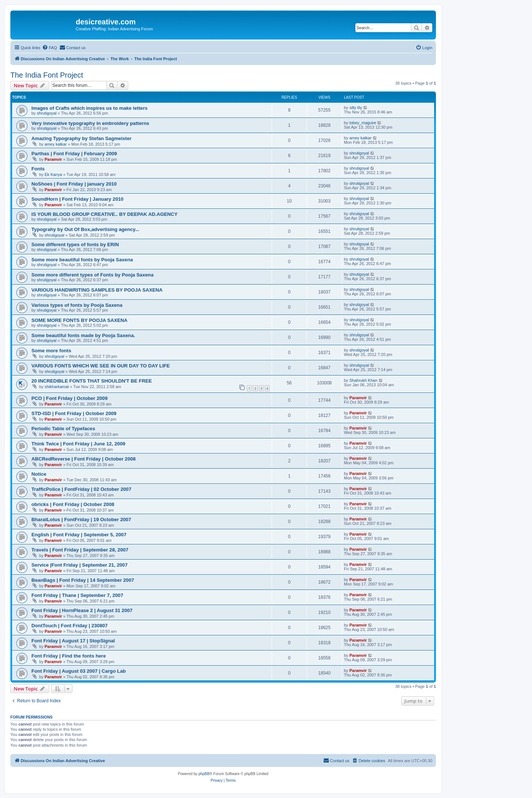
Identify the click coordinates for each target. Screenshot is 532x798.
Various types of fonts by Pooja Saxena (77, 305)
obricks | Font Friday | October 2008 (73, 504)
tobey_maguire (363, 123)
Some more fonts (51, 351)
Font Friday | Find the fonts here (69, 656)
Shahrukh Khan (364, 380)
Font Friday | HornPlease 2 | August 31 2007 (82, 610)
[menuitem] (50, 48)
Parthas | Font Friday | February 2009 (74, 154)
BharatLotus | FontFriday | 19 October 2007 (81, 519)
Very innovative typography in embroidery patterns (90, 123)
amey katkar (56, 144)
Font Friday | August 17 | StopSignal (73, 641)
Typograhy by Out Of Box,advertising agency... (85, 229)
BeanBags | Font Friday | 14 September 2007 (83, 580)
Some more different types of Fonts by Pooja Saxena (93, 275)
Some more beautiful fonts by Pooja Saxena (82, 260)
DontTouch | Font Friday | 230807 (69, 626)
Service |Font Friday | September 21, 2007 (79, 565)
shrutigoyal (47, 113)
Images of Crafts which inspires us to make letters (89, 108)
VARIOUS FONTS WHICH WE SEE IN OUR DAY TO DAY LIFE (101, 366)
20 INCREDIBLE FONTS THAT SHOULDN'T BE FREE (92, 381)
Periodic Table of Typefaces (63, 429)
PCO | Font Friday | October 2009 (69, 398)
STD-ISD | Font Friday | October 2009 (74, 413)
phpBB (204, 774)
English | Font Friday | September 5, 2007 (79, 535)
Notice (39, 474)
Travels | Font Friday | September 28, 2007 (80, 550)
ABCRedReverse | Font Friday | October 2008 (83, 459)
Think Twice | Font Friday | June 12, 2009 (78, 444)
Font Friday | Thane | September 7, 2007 (77, 595)
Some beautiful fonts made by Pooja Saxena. (83, 335)
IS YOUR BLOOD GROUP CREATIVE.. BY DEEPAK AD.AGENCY (104, 214)
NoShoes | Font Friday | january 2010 (74, 184)
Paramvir (53, 159)
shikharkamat (57, 387)
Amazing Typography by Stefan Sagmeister (81, 138)
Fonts (38, 169)
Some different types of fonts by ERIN (75, 245)
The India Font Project (47, 75)
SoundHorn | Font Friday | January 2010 (77, 199)
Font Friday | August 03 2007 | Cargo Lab (79, 671)
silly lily (356, 108)
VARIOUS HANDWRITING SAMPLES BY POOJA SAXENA (97, 290)
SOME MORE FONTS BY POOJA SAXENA (79, 320)
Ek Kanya (53, 174)
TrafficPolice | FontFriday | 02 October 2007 (81, 489)
